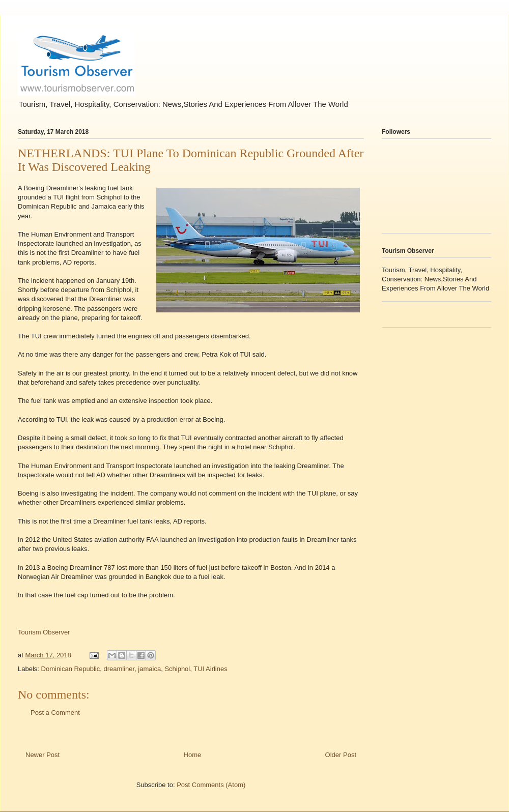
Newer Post (43, 755)
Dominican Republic (71, 669)
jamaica (149, 669)
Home (193, 755)
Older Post (341, 755)
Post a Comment (55, 713)
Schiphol (177, 669)
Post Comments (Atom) (211, 785)
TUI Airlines (210, 669)
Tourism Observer (44, 632)
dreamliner (119, 669)
